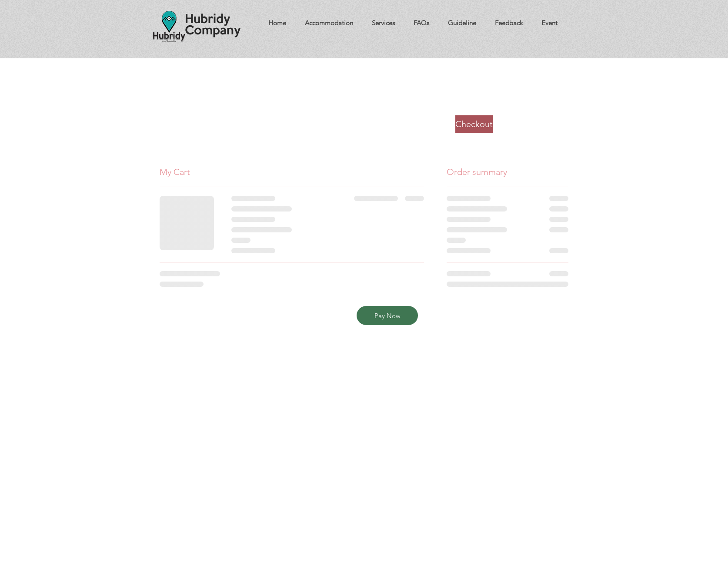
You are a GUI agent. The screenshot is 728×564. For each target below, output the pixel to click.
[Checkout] (474, 124)
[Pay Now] (387, 316)
